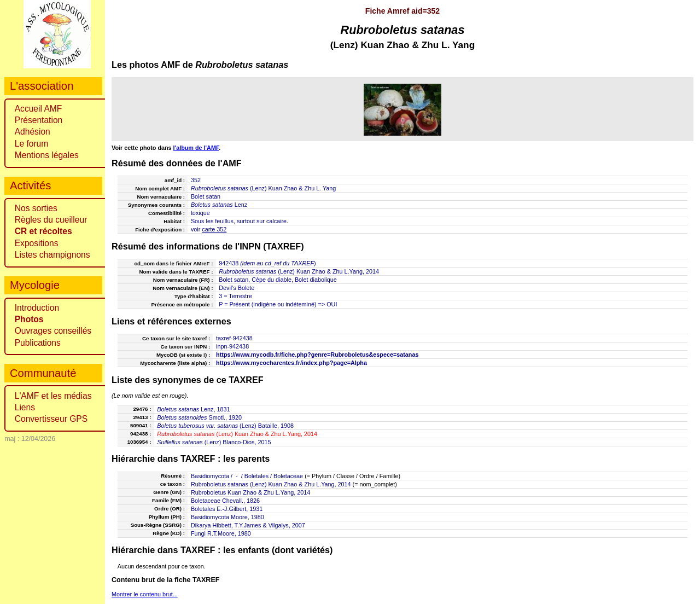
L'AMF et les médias (53, 396)
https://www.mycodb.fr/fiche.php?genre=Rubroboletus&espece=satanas (317, 355)
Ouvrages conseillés (53, 331)
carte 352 (214, 229)
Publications (38, 343)
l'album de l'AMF (196, 148)
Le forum (32, 144)
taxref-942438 (234, 338)
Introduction (37, 308)
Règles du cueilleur (51, 220)
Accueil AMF (39, 109)
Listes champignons (52, 255)
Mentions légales (47, 155)
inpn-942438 (232, 346)
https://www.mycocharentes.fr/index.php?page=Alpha (291, 363)
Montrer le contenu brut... (145, 594)
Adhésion (33, 132)
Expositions (37, 243)
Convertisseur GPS (51, 419)
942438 (229, 263)
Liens (25, 407)
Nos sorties (36, 208)
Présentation (39, 120)
